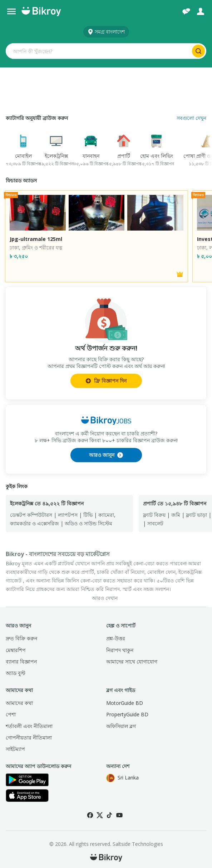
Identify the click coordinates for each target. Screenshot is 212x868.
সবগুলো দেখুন (191, 118)
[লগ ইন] (201, 11)
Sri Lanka (122, 778)
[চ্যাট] (186, 11)
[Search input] (98, 51)
